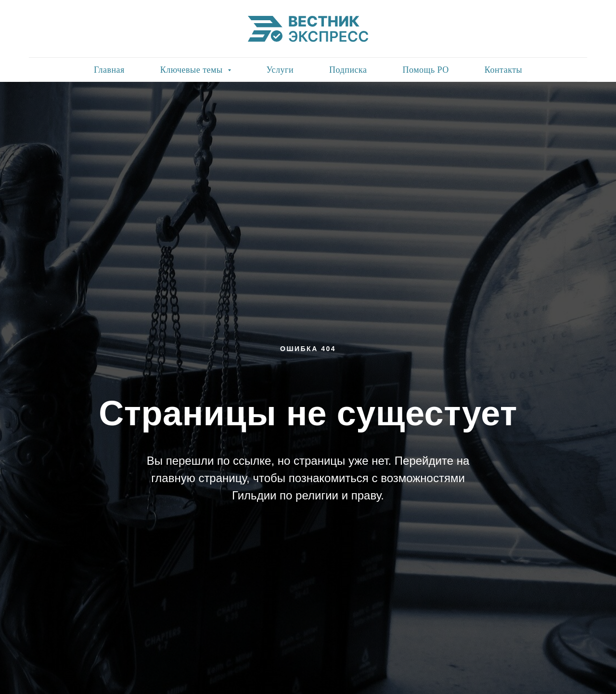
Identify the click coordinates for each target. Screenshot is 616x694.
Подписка (348, 70)
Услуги (280, 70)
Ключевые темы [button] (193, 70)
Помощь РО (425, 70)
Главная (109, 70)
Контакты (503, 70)
